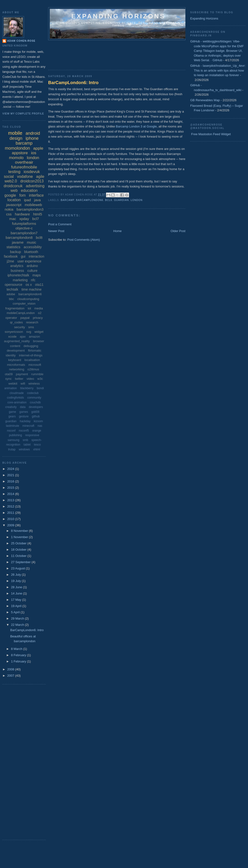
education (29, 190)
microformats (16, 365)
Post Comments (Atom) (84, 240)
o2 (40, 313)
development (16, 351)
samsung (14, 440)
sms (31, 327)
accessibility (33, 247)
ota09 (9, 374)
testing (14, 172)
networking (17, 369)
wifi (23, 384)
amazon (34, 337)
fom (23, 195)
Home (118, 231)
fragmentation (15, 308)
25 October (19, 543)
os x (29, 285)
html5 (38, 214)
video (30, 379)
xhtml (37, 449)
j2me (10, 261)
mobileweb (33, 205)
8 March (17, 649)
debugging (31, 346)
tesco (37, 445)
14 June (17, 593)
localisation (32, 360)
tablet (27, 445)
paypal (25, 318)
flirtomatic (35, 351)
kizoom (38, 421)
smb (25, 440)
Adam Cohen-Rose (21, 41)
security (20, 327)
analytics (17, 266)
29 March (18, 618)
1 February (19, 661)
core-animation (17, 402)
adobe (11, 294)
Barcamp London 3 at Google (136, 126)
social (9, 177)
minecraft (28, 426)
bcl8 (39, 237)
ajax (23, 337)
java (38, 200)
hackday (25, 421)
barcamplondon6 (90, 200)
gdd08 (35, 412)
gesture (24, 416)
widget (39, 332)
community (34, 398)
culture (32, 271)
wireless (34, 384)
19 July (16, 581)
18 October (19, 550)
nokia (9, 209)
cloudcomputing (28, 299)
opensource (13, 285)
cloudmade (17, 393)
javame (18, 242)
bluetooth (31, 252)
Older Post (178, 231)
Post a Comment (60, 224)
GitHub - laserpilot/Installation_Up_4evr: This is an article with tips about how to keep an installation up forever (218, 70)
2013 (11, 500)
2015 (11, 488)
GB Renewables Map (205, 100)
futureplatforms (24, 224)
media (39, 308)
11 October (19, 556)
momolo (16, 158)
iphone (32, 138)
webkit (13, 384)
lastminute (13, 426)
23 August (18, 568)
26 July (16, 575)
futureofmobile (24, 167)
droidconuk (13, 186)
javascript (14, 205)
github (36, 416)
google (10, 195)
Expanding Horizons (204, 18)
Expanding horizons (118, 16)
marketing (20, 280)
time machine (31, 289)
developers (36, 407)
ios (34, 153)
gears (12, 416)
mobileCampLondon (21, 313)
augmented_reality (17, 341)
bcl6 (108, 200)
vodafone (25, 177)
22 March (18, 625)
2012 (11, 506)
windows (24, 449)
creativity (11, 407)
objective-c (24, 228)
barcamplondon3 (30, 209)
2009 (11, 525)
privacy (38, 318)
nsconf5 (24, 431)
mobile (15, 133)
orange (37, 431)
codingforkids (16, 398)
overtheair (24, 162)
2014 (11, 494)
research (32, 322)
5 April (16, 612)
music (31, 242)
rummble (37, 374)
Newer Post (56, 231)
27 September (21, 562)
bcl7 (36, 219)
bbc (11, 299)
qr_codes (16, 322)
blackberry (27, 388)
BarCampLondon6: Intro (73, 83)
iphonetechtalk (18, 275)
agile (40, 177)
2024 (11, 469)
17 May (17, 600)
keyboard (15, 360)
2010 (11, 519)
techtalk (12, 289)
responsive (32, 435)
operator (11, 318)
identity (11, 355)
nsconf (11, 431)
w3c (40, 379)
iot (29, 308)
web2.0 (11, 181)
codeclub (33, 393)
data (23, 407)
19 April (17, 606)
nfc (33, 280)
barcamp (67, 200)
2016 (11, 481)
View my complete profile (23, 114)
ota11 (39, 285)
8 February (19, 655)
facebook (11, 256)
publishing (15, 435)
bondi (40, 388)
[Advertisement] (136, 53)
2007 (11, 676)
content (15, 346)
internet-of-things (31, 355)
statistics (13, 247)
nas (40, 426)
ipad (27, 200)
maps (37, 275)
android (33, 133)
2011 (11, 513)
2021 (11, 475)
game (13, 412)
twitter (19, 379)
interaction (36, 256)
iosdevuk (32, 172)
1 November (20, 537)
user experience (29, 261)
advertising (35, 186)
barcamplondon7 (24, 233)
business (17, 271)
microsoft (35, 365)
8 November (20, 531)
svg (29, 332)
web (14, 190)
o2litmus (33, 369)
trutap (12, 449)
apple (38, 148)
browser (39, 341)
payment (22, 374)
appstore (20, 153)
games (24, 412)
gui (23, 256)
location (14, 200)
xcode (12, 337)
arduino (32, 266)
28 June (17, 587)
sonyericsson (14, 332)
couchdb (35, 402)
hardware (23, 214)
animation (11, 388)
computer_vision (24, 304)
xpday (24, 219)
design (16, 138)
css (9, 214)
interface (36, 195)
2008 (11, 669)
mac (13, 219)
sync (9, 379)
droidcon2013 (32, 181)
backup (16, 252)
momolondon (17, 148)
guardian (121, 200)
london (137, 200)
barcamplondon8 (19, 237)
